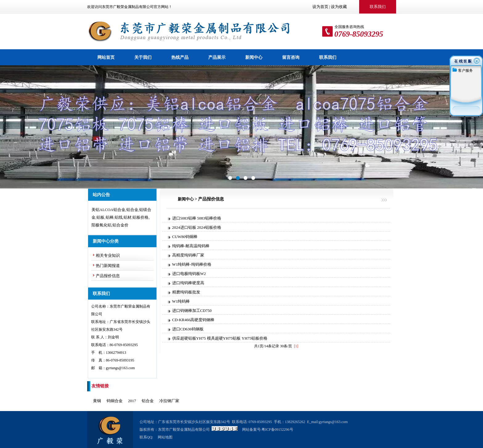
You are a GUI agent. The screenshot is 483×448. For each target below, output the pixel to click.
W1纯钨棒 (181, 301)
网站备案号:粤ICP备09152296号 (268, 430)
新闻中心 (254, 57)
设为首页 (320, 7)
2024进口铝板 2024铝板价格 (197, 227)
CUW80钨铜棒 (185, 237)
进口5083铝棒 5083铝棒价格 (197, 218)
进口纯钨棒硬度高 (188, 283)
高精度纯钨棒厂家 (188, 255)
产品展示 (217, 57)
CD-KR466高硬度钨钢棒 (193, 320)
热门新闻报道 (108, 266)
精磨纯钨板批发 (186, 292)
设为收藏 (339, 7)
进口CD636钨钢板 (188, 329)
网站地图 (165, 437)
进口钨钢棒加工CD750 (192, 311)
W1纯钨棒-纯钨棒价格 (192, 264)
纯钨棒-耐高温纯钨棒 (191, 246)
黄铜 (97, 401)
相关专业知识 (108, 255)
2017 (132, 401)
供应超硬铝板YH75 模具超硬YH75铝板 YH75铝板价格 (220, 338)
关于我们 (143, 57)
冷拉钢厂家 (169, 401)
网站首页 (106, 57)
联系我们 (328, 57)
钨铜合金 (115, 401)
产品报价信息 (108, 276)
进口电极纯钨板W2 (189, 274)
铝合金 (148, 401)
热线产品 (180, 57)
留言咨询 (291, 57)
